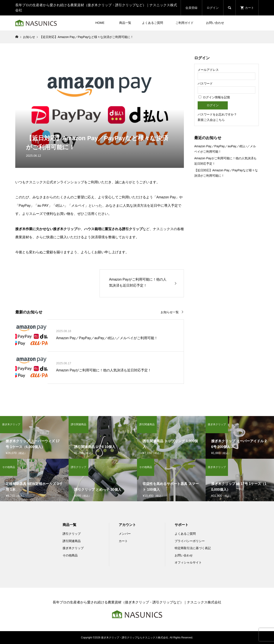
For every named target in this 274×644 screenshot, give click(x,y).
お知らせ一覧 (170, 312)
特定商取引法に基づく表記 (193, 548)
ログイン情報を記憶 (214, 97)
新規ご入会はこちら (211, 120)
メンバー (125, 534)
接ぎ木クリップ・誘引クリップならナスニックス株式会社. (135, 638)
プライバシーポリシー (190, 541)
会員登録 (191, 8)
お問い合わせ (215, 23)
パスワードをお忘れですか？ (217, 114)
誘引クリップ (72, 534)
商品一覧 (125, 23)
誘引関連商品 (72, 541)
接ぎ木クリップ (73, 548)
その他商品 (70, 555)
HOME (100, 23)
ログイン (213, 8)
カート (123, 541)
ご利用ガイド (185, 23)
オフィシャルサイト (188, 562)
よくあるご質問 (152, 23)
